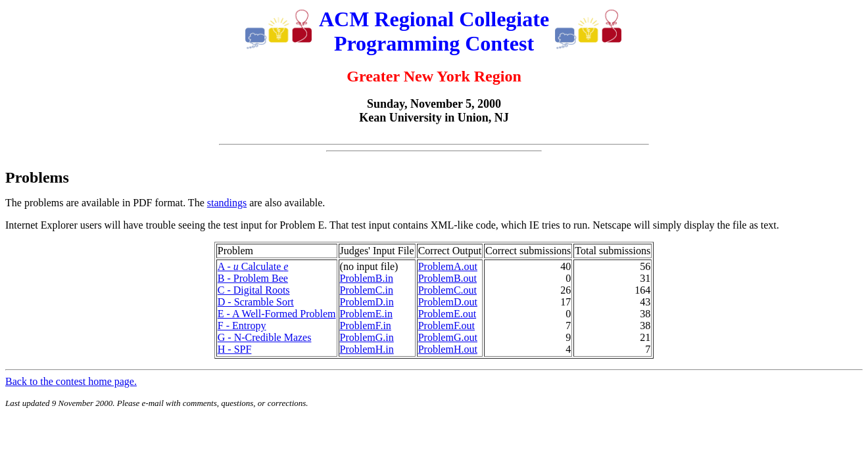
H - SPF (235, 349)
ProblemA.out (448, 266)
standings (227, 203)
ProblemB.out (447, 278)
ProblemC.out (447, 290)
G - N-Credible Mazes (265, 337)
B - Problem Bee (253, 278)
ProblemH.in (367, 349)
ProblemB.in (367, 278)
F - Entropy (242, 326)
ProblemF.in (366, 326)
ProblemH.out (448, 349)
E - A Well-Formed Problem (277, 314)
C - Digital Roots (254, 290)
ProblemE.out (447, 314)
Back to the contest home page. (71, 381)
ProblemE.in (366, 314)
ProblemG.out (448, 337)
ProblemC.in (367, 290)
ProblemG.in (367, 337)
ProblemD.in (367, 302)
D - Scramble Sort (256, 302)
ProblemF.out (446, 326)
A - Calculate (253, 266)
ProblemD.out (448, 302)
